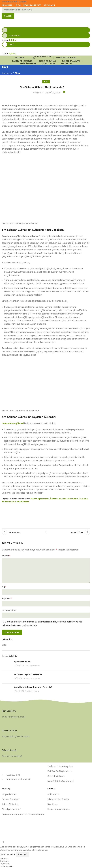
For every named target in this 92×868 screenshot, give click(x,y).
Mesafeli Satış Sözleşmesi (60, 781)
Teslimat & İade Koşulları (60, 766)
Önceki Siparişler (11, 799)
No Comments (33, 666)
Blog (17, 73)
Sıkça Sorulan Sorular (58, 799)
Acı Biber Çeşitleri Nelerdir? (28, 674)
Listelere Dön (46, 532)
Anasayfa (7, 73)
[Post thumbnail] (7, 665)
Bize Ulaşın (53, 804)
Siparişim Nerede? (11, 809)
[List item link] (23, 778)
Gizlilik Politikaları (56, 776)
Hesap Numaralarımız (59, 809)
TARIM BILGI (37, 93)
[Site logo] (20, 23)
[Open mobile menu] (46, 44)
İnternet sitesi (9, 610)
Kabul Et (22, 854)
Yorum (6, 556)
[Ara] (46, 10)
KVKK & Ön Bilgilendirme (60, 771)
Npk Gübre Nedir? (23, 662)
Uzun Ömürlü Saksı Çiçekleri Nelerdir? (33, 687)
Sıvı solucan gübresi (13, 423)
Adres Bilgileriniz (10, 804)
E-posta (7, 598)
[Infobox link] (46, 712)
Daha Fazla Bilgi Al (8, 854)
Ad (4, 587)
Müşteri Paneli (9, 794)
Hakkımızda (53, 794)
